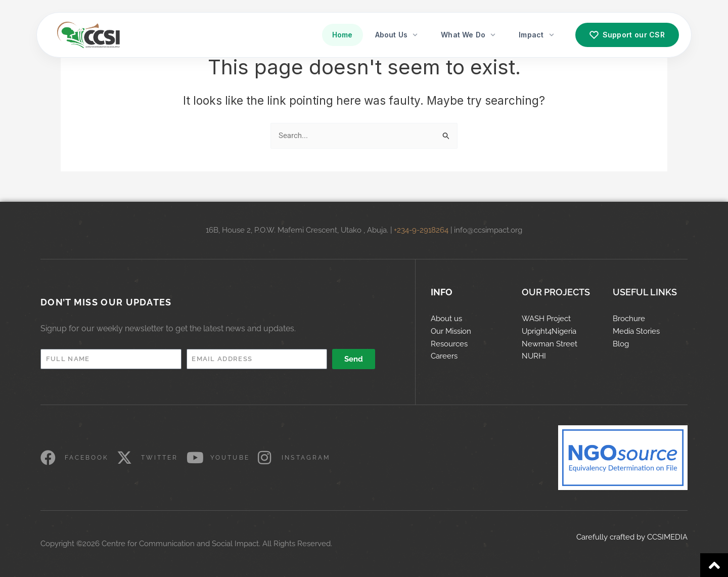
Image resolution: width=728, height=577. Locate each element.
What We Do (469, 35)
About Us (397, 35)
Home (343, 35)
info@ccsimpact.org (488, 230)
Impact (537, 35)
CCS (654, 537)
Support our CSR (627, 35)
